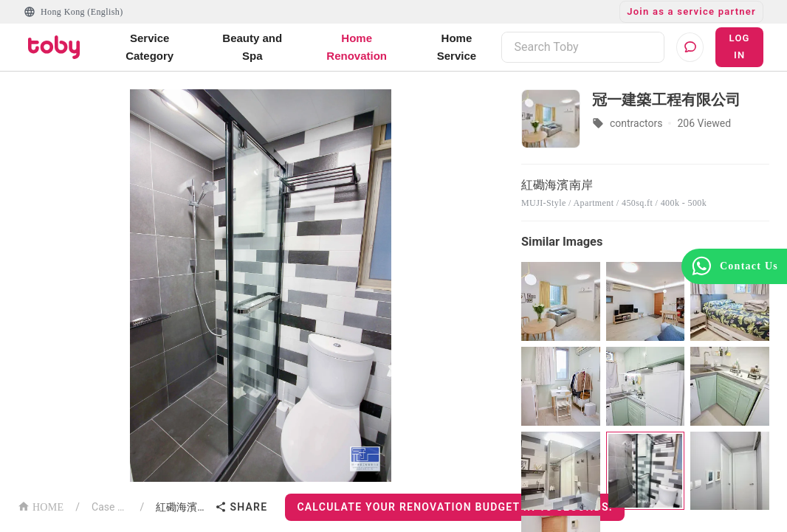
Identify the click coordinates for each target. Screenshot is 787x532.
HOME (41, 506)
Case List (110, 507)
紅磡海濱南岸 (182, 507)
